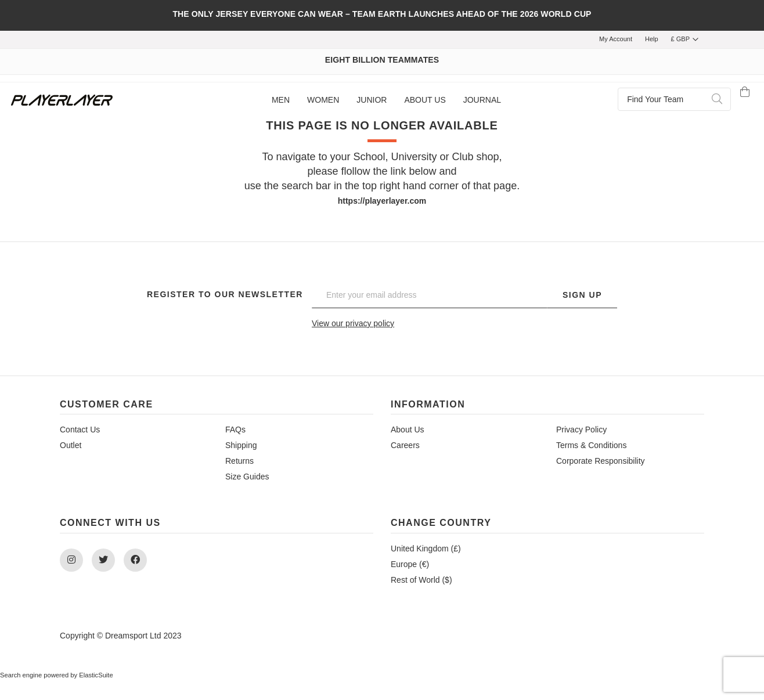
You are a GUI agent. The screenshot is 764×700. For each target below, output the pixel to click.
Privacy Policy (581, 430)
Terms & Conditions (591, 445)
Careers (405, 445)
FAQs (235, 430)
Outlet (71, 445)
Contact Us (80, 430)
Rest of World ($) (421, 580)
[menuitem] (281, 100)
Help (652, 39)
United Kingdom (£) (426, 549)
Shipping (241, 445)
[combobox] (674, 99)
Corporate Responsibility (601, 461)
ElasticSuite (96, 675)
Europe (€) (410, 564)
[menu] (386, 100)
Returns (239, 461)
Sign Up (582, 295)
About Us (408, 430)
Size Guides (247, 477)
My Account (616, 39)
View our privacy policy (353, 323)
